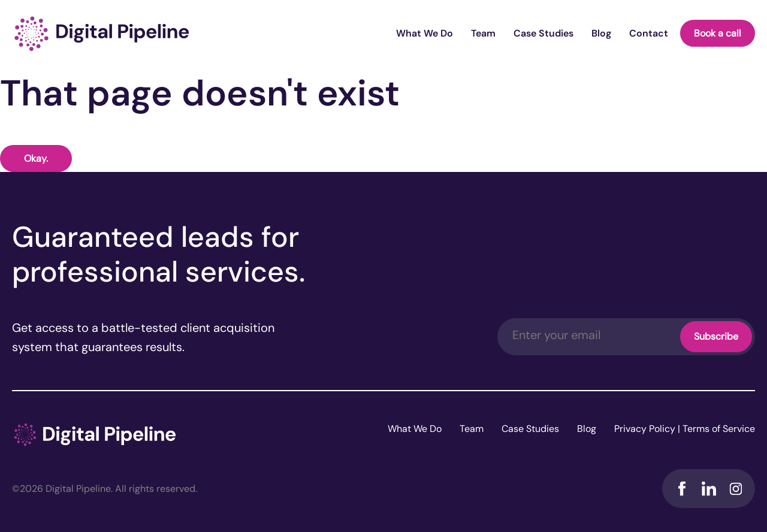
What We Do (425, 33)
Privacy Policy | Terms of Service (685, 429)
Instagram (736, 489)
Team (483, 33)
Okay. (36, 158)
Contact (649, 33)
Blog (601, 33)
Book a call (718, 33)
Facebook (682, 489)
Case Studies (543, 33)
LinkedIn (709, 489)
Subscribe (716, 336)
